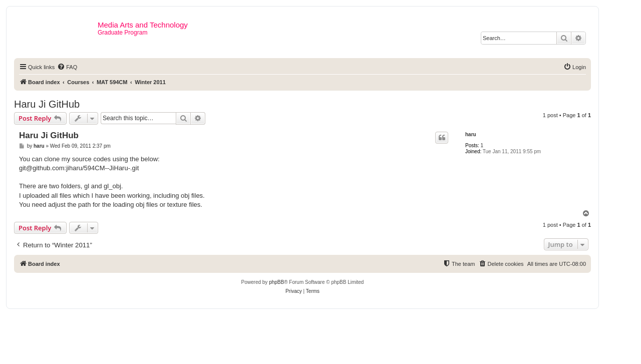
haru (471, 134)
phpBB (276, 282)
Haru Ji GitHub (47, 104)
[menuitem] (67, 67)
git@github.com (42, 168)
